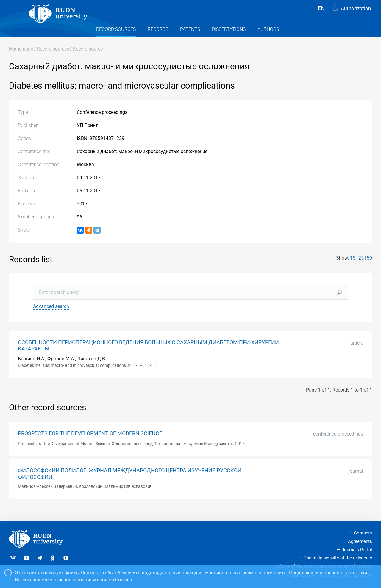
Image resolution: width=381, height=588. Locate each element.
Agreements (360, 542)
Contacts (363, 533)
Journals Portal (357, 550)
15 (353, 268)
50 (369, 268)
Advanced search (51, 317)
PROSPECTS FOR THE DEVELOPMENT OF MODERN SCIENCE (90, 444)
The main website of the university (338, 558)
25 (361, 268)
